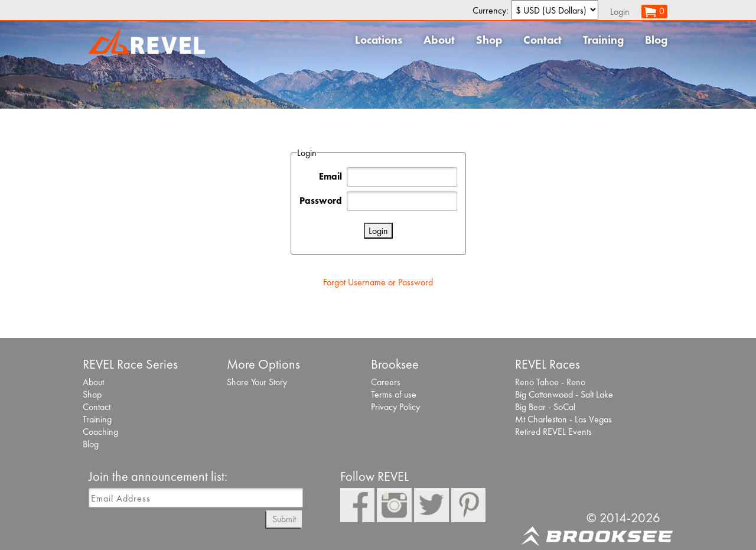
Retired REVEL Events (553, 432)
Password (321, 201)
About (439, 40)
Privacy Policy (395, 407)
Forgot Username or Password (378, 282)
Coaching (100, 432)
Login (620, 12)
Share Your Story (257, 382)
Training (603, 40)
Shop (489, 40)
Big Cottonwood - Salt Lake (564, 394)
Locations (379, 40)
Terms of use (394, 394)
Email (330, 176)
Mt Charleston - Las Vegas (563, 419)
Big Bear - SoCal (545, 407)
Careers (386, 382)
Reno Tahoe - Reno (550, 382)
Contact (542, 40)
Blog (656, 40)
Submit (284, 519)
